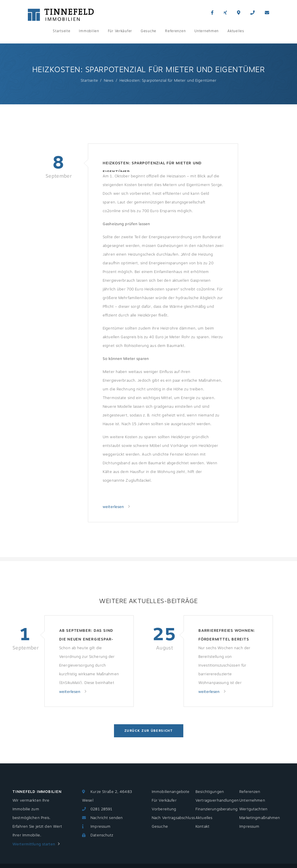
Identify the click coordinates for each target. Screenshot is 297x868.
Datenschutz (102, 835)
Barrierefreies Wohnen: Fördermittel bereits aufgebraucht (227, 636)
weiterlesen (114, 507)
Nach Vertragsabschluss (173, 818)
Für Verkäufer (120, 31)
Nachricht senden (107, 818)
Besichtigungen (210, 792)
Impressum (100, 827)
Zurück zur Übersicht (149, 731)
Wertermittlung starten (34, 844)
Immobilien (89, 31)
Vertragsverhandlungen (217, 800)
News (109, 81)
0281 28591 (101, 809)
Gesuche (148, 31)
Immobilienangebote (171, 792)
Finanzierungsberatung (217, 809)
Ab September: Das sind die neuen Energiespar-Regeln (86, 636)
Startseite (61, 31)
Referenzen (175, 31)
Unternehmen (207, 31)
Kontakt (202, 827)
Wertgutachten (253, 809)
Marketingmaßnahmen (260, 818)
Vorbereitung (164, 809)
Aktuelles (236, 31)
